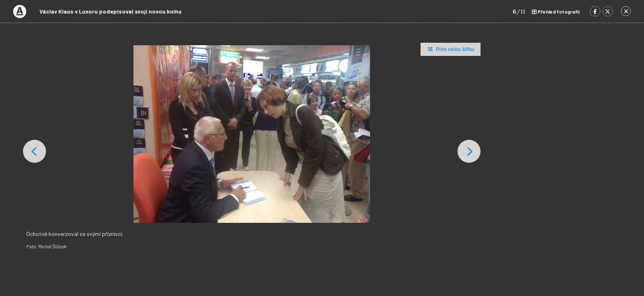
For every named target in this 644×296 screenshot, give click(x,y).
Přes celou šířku (450, 49)
